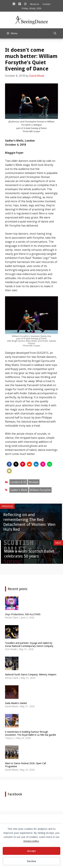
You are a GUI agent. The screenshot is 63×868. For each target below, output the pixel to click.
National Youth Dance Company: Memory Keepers (31, 675)
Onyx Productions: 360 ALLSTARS (23, 614)
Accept (32, 851)
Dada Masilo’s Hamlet (16, 703)
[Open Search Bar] (55, 33)
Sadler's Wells (19, 490)
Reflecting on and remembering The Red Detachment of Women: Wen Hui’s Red (29, 522)
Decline (32, 861)
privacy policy (31, 841)
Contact (46, 4)
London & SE (18, 482)
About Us (35, 4)
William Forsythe (40, 490)
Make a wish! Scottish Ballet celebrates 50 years (29, 554)
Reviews (34, 482)
